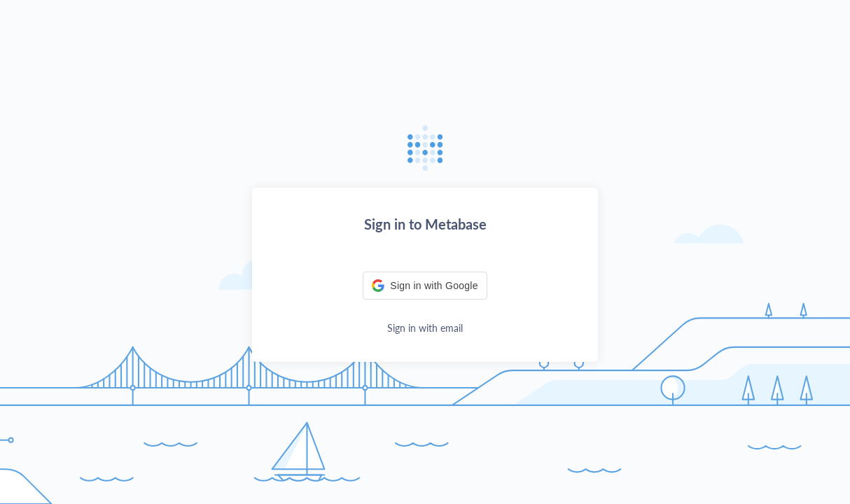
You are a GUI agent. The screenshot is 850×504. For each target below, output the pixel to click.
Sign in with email (425, 328)
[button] (425, 286)
